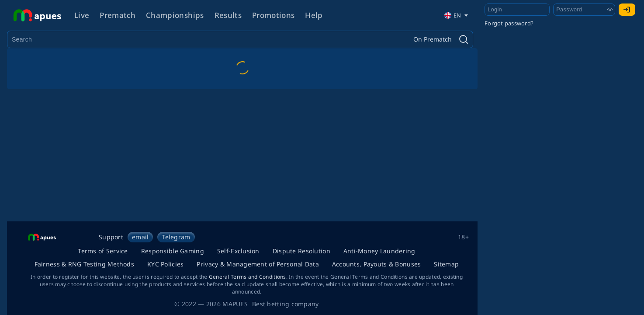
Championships (175, 15)
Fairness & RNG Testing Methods (84, 264)
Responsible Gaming (173, 251)
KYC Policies (165, 264)
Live (82, 15)
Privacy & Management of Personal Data (258, 264)
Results (228, 15)
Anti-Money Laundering (379, 251)
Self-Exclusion (238, 251)
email (140, 237)
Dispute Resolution (301, 251)
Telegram (176, 237)
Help (314, 15)
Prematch (118, 15)
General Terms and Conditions (248, 277)
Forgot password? (509, 23)
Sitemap (446, 264)
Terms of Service (103, 251)
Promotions (273, 15)
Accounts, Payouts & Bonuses (377, 264)
